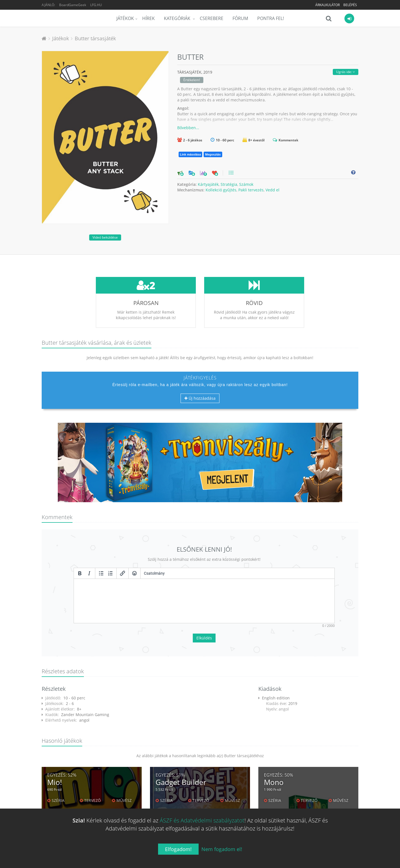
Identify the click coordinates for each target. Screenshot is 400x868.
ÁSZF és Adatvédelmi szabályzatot (202, 820)
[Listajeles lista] (101, 573)
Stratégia (229, 184)
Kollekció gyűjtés (221, 190)
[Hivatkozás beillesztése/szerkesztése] (122, 573)
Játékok (125, 18)
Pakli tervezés (251, 190)
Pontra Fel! (271, 18)
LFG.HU (96, 5)
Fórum (240, 18)
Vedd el (272, 190)
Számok (246, 184)
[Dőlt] (89, 573)
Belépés (350, 5)
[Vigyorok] (134, 573)
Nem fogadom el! (222, 849)
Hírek (148, 18)
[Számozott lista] (111, 573)
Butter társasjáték (95, 38)
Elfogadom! (178, 849)
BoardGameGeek (73, 5)
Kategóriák (178, 18)
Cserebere (212, 18)
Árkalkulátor (327, 5)
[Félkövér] (80, 573)
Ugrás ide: (346, 72)
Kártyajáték (208, 184)
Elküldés (204, 638)
